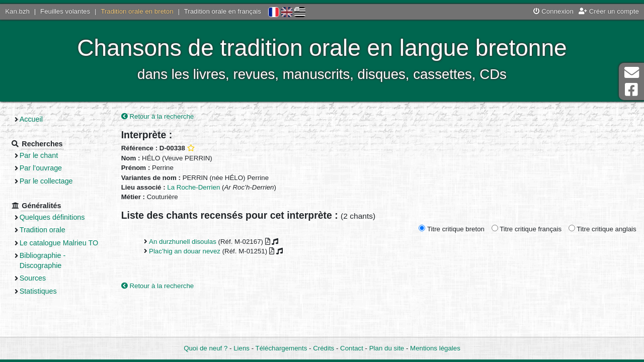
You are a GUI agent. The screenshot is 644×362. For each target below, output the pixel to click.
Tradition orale (44, 230)
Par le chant (40, 155)
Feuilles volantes (65, 11)
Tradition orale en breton (137, 11)
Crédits (324, 348)
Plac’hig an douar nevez (185, 251)
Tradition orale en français (223, 11)
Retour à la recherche (158, 116)
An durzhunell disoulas (183, 242)
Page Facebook (631, 90)
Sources (34, 278)
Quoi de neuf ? (206, 348)
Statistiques (39, 291)
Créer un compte (609, 11)
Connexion (553, 11)
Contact (352, 348)
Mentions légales (435, 348)
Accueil (32, 119)
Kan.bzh (17, 11)
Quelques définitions (53, 217)
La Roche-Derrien (193, 187)
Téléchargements (281, 348)
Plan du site (387, 348)
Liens (242, 348)
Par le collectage (47, 181)
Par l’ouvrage (42, 168)
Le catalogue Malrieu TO (60, 243)
